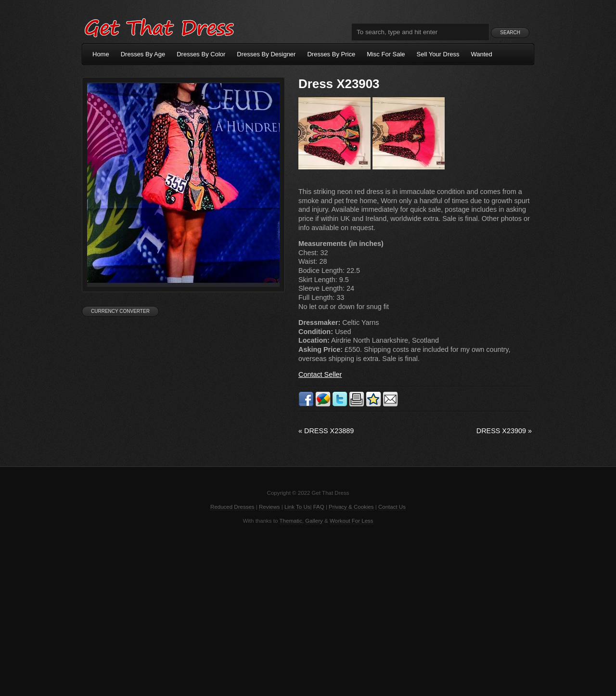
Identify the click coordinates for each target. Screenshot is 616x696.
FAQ (319, 507)
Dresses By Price (331, 54)
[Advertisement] (308, 609)
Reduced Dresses (232, 507)
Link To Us (297, 507)
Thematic (291, 521)
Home (101, 54)
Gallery (314, 521)
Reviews (269, 507)
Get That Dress (159, 26)
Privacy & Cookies (351, 507)
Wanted (482, 54)
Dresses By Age (143, 54)
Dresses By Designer (266, 54)
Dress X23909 (504, 431)
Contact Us (392, 507)
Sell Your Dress (438, 54)
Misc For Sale (386, 54)
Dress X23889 (326, 431)
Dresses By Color (201, 54)
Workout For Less (352, 521)
